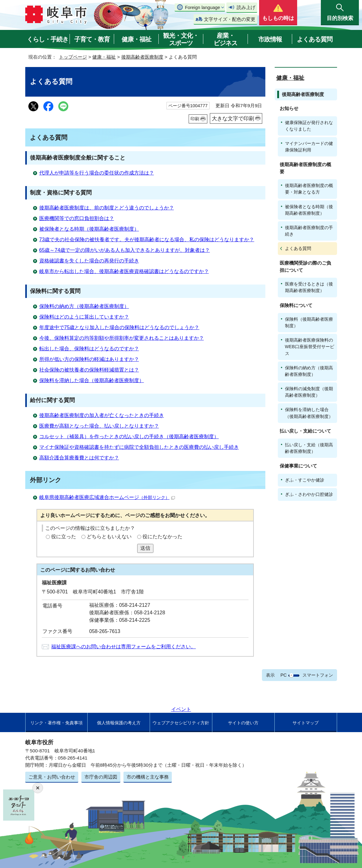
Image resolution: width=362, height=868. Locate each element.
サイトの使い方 (243, 723)
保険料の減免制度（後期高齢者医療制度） (309, 392)
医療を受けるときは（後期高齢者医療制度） (309, 287)
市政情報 (270, 39)
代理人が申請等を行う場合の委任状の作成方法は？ (97, 173)
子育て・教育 (92, 39)
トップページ (73, 57)
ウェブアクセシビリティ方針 (181, 723)
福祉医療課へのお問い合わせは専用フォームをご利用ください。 (123, 647)
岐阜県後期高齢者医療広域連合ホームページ (107, 497)
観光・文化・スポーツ (181, 39)
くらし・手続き (48, 39)
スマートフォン (318, 675)
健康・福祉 (136, 39)
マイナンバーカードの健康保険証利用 (309, 147)
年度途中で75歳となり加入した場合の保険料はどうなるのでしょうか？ (119, 327)
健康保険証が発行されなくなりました (309, 126)
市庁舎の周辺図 (101, 777)
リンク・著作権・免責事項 (56, 723)
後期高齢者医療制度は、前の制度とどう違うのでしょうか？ (107, 208)
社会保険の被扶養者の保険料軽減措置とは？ (89, 370)
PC (283, 675)
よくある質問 (315, 39)
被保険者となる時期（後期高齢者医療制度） (89, 229)
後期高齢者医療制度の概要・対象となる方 (309, 189)
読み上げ (246, 7)
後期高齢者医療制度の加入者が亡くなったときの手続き (102, 415)
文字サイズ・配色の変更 (230, 19)
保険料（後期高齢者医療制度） (309, 322)
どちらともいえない (109, 537)
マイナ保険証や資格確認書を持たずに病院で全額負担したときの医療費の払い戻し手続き (139, 447)
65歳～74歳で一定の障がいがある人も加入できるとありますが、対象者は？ (125, 250)
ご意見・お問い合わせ (52, 777)
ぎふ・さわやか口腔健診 (309, 494)
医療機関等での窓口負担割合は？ (77, 218)
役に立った (64, 537)
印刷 (195, 119)
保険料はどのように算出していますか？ (84, 317)
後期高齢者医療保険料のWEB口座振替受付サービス (310, 347)
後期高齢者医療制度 (142, 57)
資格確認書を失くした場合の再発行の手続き (89, 261)
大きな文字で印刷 (233, 118)
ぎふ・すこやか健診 (305, 480)
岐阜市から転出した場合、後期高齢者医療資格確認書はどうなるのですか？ (124, 271)
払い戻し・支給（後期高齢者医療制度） (309, 448)
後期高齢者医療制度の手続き (309, 231)
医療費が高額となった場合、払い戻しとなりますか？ (99, 426)
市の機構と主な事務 (148, 777)
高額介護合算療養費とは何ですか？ (79, 458)
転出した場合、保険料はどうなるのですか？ (89, 349)
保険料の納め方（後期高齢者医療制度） (84, 306)
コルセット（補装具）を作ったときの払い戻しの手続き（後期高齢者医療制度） (129, 436)
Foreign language (202, 7)
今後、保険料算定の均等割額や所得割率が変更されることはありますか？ (122, 338)
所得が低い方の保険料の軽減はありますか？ (89, 359)
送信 (145, 548)
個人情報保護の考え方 (119, 723)
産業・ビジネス (225, 39)
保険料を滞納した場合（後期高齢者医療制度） (92, 380)
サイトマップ (306, 723)
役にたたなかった (162, 537)
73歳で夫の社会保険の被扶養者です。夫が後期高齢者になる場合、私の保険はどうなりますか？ (147, 240)
